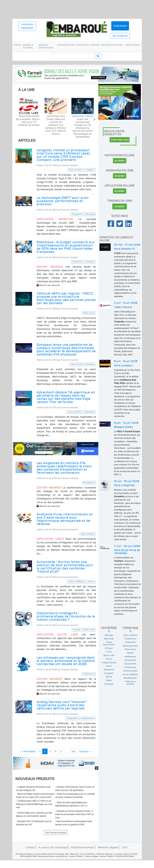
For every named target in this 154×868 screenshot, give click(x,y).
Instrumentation (66, 45)
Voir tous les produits (56, 832)
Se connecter (120, 36)
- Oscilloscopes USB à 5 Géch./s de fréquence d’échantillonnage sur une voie (34, 804)
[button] (17, 119)
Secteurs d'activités (112, 45)
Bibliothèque (133, 45)
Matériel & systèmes (28, 46)
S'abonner (120, 26)
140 (73, 751)
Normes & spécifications (46, 46)
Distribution (83, 45)
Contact (30, 847)
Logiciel (17, 45)
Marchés (95, 45)
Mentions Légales (108, 847)
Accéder (120, 161)
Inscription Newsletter (27, 26)
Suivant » (85, 751)
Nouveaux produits (35, 779)
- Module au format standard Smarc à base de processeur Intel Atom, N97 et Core (74, 814)
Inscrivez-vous (120, 140)
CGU (125, 847)
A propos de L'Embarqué (53, 847)
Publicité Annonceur (83, 847)
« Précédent (28, 751)
